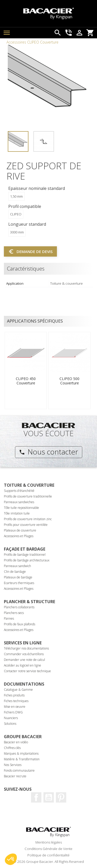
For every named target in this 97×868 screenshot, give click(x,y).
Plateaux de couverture (20, 530)
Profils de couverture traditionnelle (28, 496)
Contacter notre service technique (27, 671)
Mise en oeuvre (15, 707)
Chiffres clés (12, 748)
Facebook (36, 797)
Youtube (49, 797)
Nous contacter (48, 452)
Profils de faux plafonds (20, 624)
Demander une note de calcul (24, 660)
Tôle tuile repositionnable (21, 508)
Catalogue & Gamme (18, 690)
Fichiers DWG (13, 712)
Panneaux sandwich (17, 566)
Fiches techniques (16, 701)
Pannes (9, 618)
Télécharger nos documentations (26, 648)
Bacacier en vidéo (16, 742)
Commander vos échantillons (24, 654)
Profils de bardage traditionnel (25, 555)
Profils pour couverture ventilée (26, 525)
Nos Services (13, 765)
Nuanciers (11, 718)
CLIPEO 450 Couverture (26, 381)
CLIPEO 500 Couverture (69, 381)
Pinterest (61, 797)
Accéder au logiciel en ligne (23, 665)
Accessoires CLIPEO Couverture (32, 42)
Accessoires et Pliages (19, 536)
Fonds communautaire (19, 770)
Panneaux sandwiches (19, 502)
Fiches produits (14, 695)
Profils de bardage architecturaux (27, 560)
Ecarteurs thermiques (19, 583)
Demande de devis (30, 251)
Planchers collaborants (19, 607)
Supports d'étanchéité (19, 491)
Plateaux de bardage (18, 577)
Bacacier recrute (15, 776)
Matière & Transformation (22, 759)
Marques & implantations (21, 753)
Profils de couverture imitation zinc (28, 519)
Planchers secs (14, 613)
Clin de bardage (15, 572)
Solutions (10, 724)
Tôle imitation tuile (17, 513)
